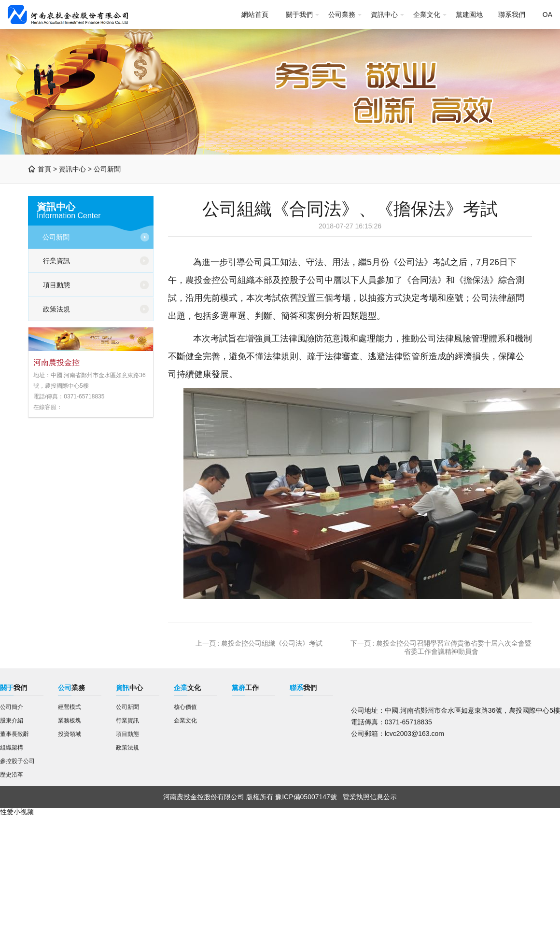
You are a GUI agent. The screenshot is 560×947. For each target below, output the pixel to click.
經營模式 (70, 707)
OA (547, 14)
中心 (129, 688)
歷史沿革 (12, 775)
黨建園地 (469, 14)
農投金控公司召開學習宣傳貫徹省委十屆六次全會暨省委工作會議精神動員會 (454, 647)
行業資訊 (56, 261)
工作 (245, 688)
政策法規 (56, 309)
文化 (187, 688)
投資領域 (70, 734)
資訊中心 (384, 14)
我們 (14, 688)
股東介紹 (12, 721)
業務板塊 (70, 721)
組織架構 (12, 748)
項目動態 (56, 285)
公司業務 (342, 14)
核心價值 (185, 707)
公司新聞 (107, 169)
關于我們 (299, 14)
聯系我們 (512, 14)
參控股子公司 (17, 761)
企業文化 (427, 14)
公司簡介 (12, 707)
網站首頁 (255, 14)
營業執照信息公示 (370, 797)
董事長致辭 (14, 734)
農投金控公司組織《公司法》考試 (272, 643)
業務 (71, 688)
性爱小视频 (17, 812)
